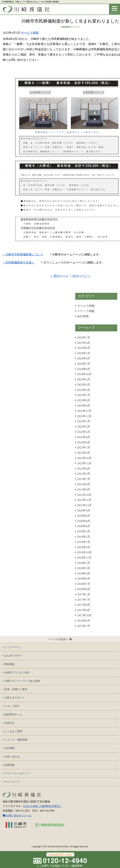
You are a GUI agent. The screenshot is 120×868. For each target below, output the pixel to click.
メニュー (115, 11)
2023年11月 (83, 411)
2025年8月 (83, 348)
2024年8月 (83, 369)
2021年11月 (83, 500)
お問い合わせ (11, 757)
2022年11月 (83, 463)
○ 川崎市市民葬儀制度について (23, 254)
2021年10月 (83, 495)
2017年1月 (83, 594)
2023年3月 (83, 385)
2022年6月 (83, 442)
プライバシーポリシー (16, 773)
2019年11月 (83, 558)
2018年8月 (83, 589)
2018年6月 (83, 579)
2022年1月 (83, 421)
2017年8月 (83, 605)
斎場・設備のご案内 (15, 689)
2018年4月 (83, 573)
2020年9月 (83, 526)
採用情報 (9, 765)
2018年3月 (83, 568)
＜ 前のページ (59, 276)
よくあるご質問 (13, 731)
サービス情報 (30, 33)
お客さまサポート (14, 698)
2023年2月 (83, 379)
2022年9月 (83, 453)
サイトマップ (11, 782)
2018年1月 (83, 563)
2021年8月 (83, 484)
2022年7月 (83, 447)
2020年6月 (83, 516)
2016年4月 (83, 621)
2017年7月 (83, 600)
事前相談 (9, 664)
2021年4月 (83, 469)
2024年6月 (83, 358)
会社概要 (9, 748)
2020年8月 (83, 521)
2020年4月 (83, 510)
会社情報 (82, 316)
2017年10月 (83, 615)
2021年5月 (83, 474)
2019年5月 (83, 537)
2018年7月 (83, 584)
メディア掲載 (85, 311)
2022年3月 (83, 432)
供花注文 (9, 723)
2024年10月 (83, 374)
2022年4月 (83, 437)
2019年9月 (83, 547)
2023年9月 (83, 406)
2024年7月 (83, 364)
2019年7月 (83, 542)
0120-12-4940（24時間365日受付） (43, 806)
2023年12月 (83, 416)
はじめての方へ (13, 656)
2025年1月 (83, 337)
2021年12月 (83, 505)
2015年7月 (83, 626)
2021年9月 (83, 490)
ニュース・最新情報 (15, 740)
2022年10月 (83, 458)
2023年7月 (83, 395)
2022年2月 (83, 427)
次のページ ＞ (81, 276)
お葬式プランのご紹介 (16, 673)
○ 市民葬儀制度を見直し (19, 262)
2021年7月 (83, 479)
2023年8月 (83, 400)
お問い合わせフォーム (17, 815)
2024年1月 (83, 353)
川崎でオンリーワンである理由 (21, 681)
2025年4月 (83, 343)
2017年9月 (83, 610)
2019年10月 (83, 552)
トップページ (11, 647)
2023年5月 (83, 390)
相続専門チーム (13, 715)
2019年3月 (83, 531)
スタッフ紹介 (11, 706)
